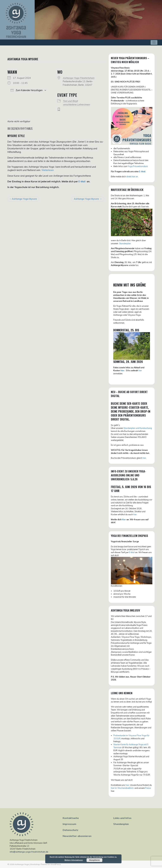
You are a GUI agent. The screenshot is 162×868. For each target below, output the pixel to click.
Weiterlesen (48, 170)
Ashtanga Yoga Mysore (24, 199)
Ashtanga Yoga (22, 864)
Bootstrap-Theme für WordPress (46, 864)
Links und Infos (122, 818)
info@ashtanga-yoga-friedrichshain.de (29, 852)
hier (123, 370)
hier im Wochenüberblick (122, 788)
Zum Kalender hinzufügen (27, 90)
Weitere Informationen (74, 860)
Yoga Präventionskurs (138, 166)
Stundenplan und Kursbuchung (138, 428)
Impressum (69, 824)
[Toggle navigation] (154, 42)
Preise (148, 788)
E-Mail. (142, 171)
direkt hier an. (132, 176)
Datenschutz (70, 830)
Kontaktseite (71, 818)
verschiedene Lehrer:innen (76, 104)
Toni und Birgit (70, 101)
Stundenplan (121, 824)
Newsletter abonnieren (77, 836)
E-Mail (82, 182)
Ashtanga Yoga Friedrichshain (79, 78)
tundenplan (126, 243)
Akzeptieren (94, 860)
